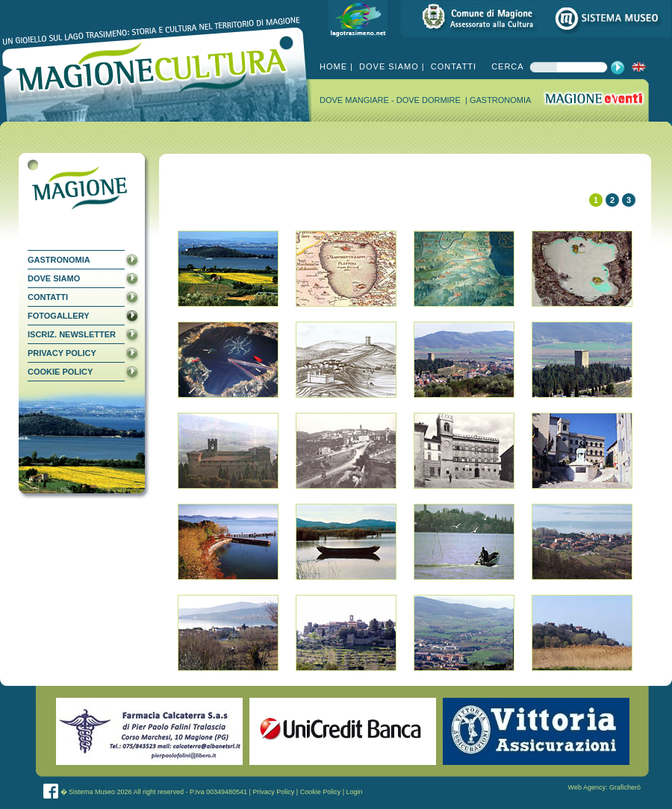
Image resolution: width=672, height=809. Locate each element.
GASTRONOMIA (501, 100)
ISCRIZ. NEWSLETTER (72, 334)
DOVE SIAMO (388, 66)
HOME (333, 66)
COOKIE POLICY (60, 372)
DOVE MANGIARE (355, 100)
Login (355, 792)
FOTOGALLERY (59, 316)
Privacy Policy (273, 792)
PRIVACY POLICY (62, 353)
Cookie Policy (321, 792)
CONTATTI (452, 66)
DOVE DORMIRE (430, 100)
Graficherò (625, 787)
